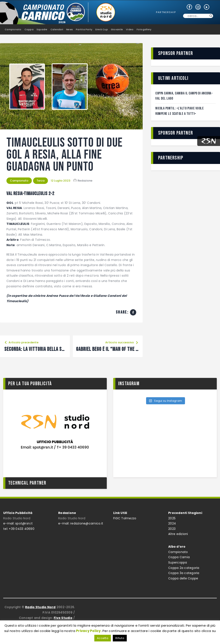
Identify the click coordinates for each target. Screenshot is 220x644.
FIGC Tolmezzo (125, 518)
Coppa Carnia (179, 557)
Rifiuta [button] (120, 638)
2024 (172, 523)
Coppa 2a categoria (184, 568)
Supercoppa (178, 562)
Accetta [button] (103, 638)
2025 (172, 518)
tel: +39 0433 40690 (19, 529)
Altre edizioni (178, 534)
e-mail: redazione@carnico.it (81, 523)
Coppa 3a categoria (184, 573)
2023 (172, 529)
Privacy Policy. (89, 631)
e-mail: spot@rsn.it (18, 523)
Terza (40, 181)
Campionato (19, 181)
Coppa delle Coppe (183, 578)
